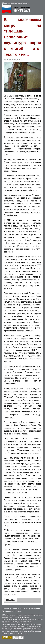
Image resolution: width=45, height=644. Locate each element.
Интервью (35, 608)
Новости (16, 608)
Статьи (25, 608)
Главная (6, 608)
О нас (19, 611)
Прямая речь (8, 611)
